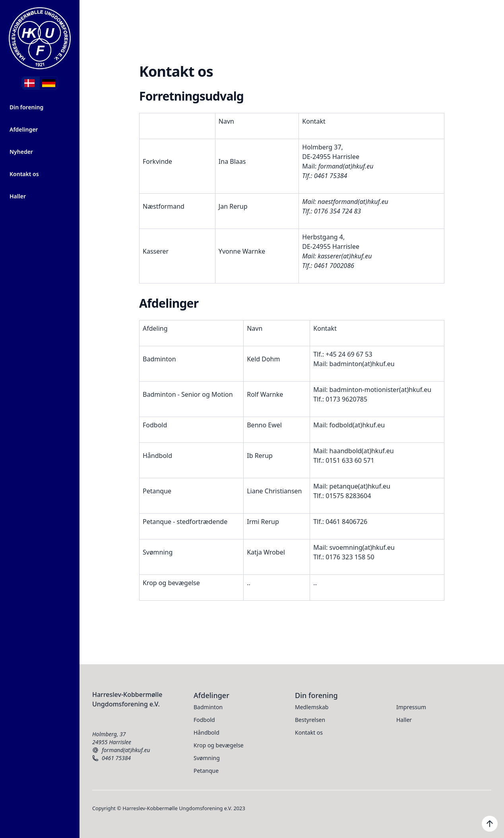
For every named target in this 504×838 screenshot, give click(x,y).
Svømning (207, 758)
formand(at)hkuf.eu (121, 750)
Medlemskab (312, 707)
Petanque (206, 771)
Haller (18, 196)
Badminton (208, 707)
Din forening (26, 107)
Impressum (411, 707)
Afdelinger (24, 129)
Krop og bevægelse (219, 745)
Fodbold (204, 720)
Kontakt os (24, 174)
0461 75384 (111, 758)
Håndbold (206, 732)
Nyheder (21, 152)
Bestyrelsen (310, 720)
